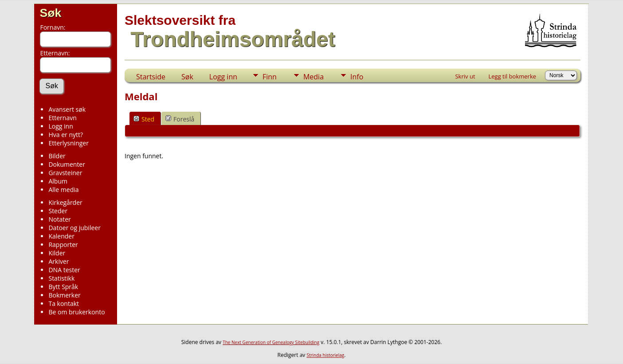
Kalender (61, 236)
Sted (144, 119)
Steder (58, 211)
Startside (151, 77)
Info (357, 77)
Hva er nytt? (66, 135)
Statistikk (61, 278)
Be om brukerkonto (76, 312)
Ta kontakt (64, 303)
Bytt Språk (63, 287)
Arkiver (59, 261)
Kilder (57, 253)
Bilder (57, 156)
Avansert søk (67, 109)
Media (313, 77)
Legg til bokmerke (513, 76)
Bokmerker (64, 295)
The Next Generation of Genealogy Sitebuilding (271, 342)
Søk (50, 13)
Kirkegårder (65, 202)
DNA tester (64, 270)
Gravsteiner (65, 173)
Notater (59, 219)
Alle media (63, 190)
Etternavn (62, 118)
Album (58, 181)
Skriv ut (465, 76)
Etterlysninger (68, 143)
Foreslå (180, 119)
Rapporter (63, 245)
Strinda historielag (325, 355)
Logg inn (61, 126)
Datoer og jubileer (74, 228)
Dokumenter (67, 164)
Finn (270, 77)
